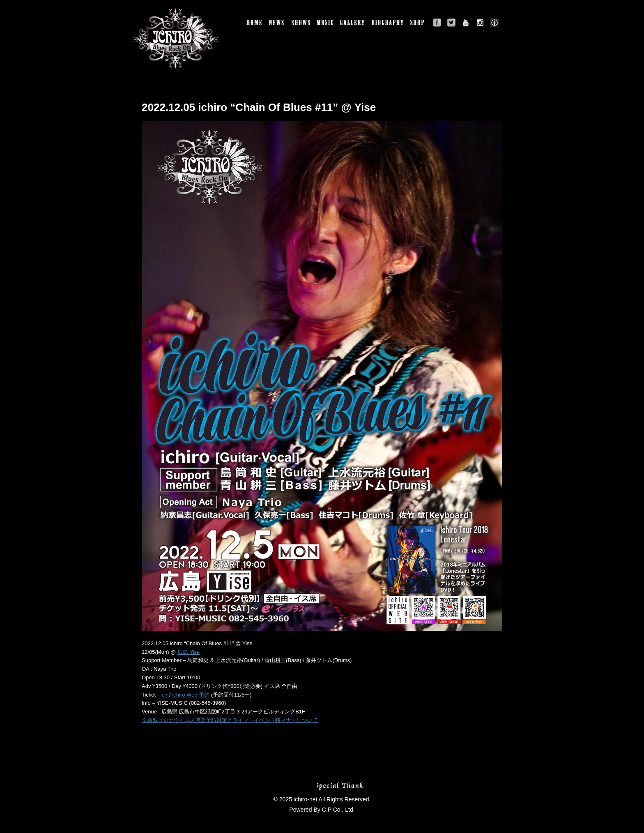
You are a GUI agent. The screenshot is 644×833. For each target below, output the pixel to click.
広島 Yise (189, 652)
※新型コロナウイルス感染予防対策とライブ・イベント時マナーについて (230, 720)
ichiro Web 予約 (191, 695)
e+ (165, 695)
